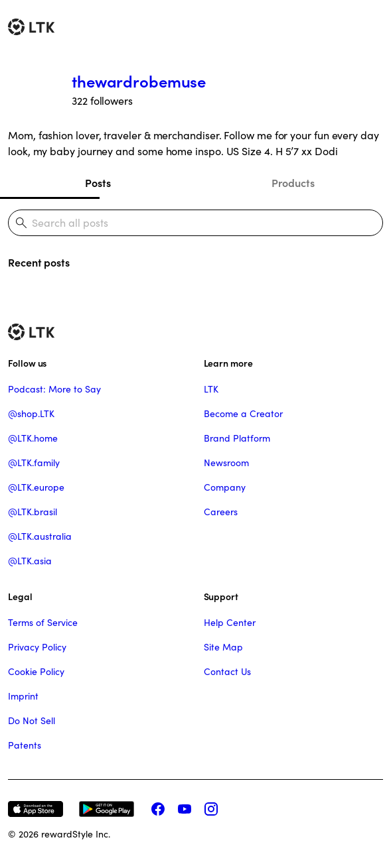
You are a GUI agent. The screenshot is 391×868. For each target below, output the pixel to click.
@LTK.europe (36, 487)
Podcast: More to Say (54, 389)
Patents (25, 745)
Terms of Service (43, 623)
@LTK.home (33, 438)
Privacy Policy (37, 647)
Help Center (230, 623)
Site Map (223, 647)
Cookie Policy (36, 672)
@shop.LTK (31, 414)
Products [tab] (293, 183)
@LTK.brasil (33, 512)
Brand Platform (237, 438)
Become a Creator (243, 414)
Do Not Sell (32, 721)
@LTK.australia (40, 536)
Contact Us (227, 672)
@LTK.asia (30, 561)
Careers (221, 512)
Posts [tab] (98, 183)
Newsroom (226, 463)
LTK (211, 389)
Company (225, 487)
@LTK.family (34, 463)
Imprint (23, 696)
